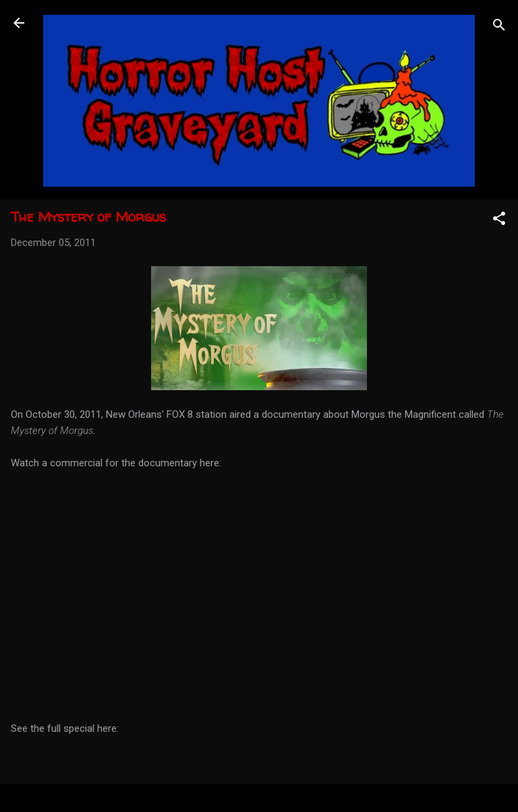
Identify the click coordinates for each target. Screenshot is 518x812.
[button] (499, 221)
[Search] (499, 27)
